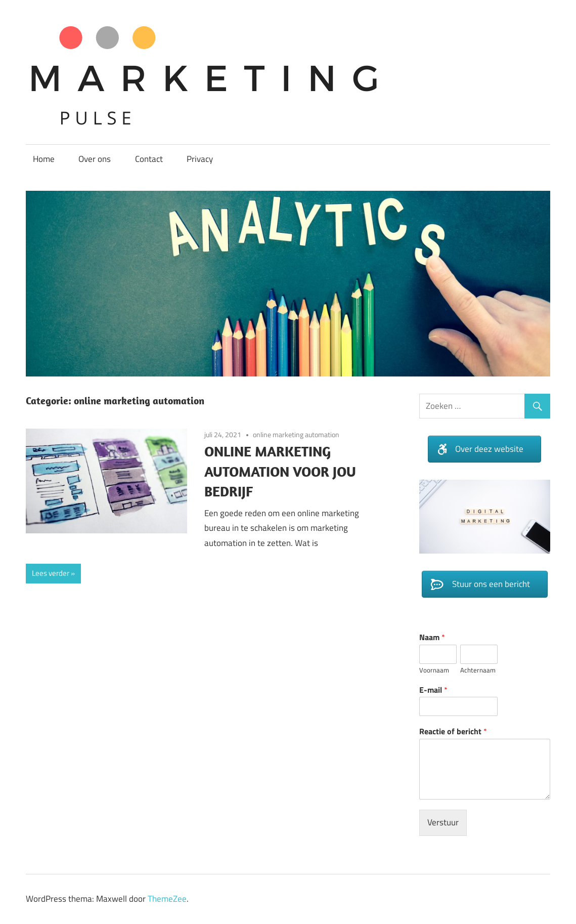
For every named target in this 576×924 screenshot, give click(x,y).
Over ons (95, 159)
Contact (149, 159)
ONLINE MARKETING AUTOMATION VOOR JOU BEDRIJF (280, 471)
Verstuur (443, 822)
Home (44, 159)
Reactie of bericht (453, 731)
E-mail (433, 690)
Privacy (200, 159)
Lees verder (51, 573)
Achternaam (478, 670)
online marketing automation (296, 434)
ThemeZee (167, 899)
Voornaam (434, 670)
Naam (432, 637)
